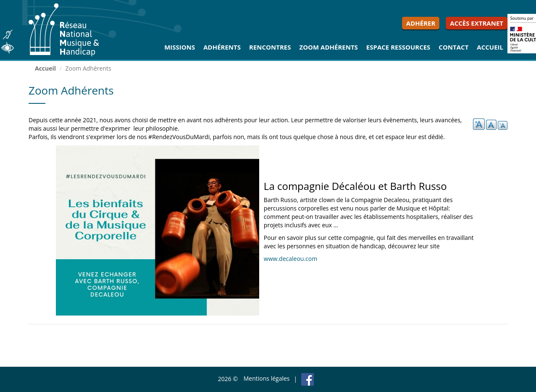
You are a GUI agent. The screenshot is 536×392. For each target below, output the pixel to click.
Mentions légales (267, 378)
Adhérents (222, 47)
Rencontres (270, 47)
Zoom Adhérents (328, 47)
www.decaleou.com (290, 259)
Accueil (490, 47)
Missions (180, 47)
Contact (453, 47)
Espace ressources (398, 47)
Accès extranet (477, 23)
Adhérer (421, 23)
